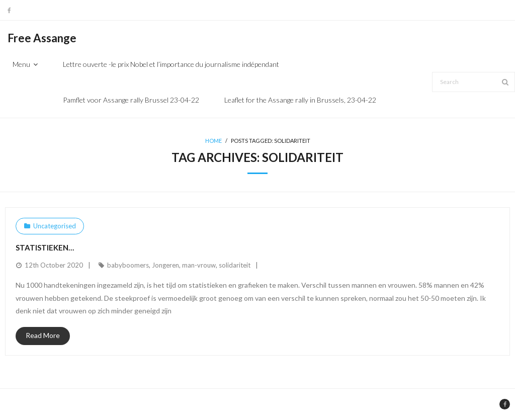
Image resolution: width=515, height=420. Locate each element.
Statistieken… (45, 247)
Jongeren (165, 265)
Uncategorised (55, 226)
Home (213, 141)
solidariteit (235, 265)
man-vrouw (199, 265)
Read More (43, 335)
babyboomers (128, 265)
